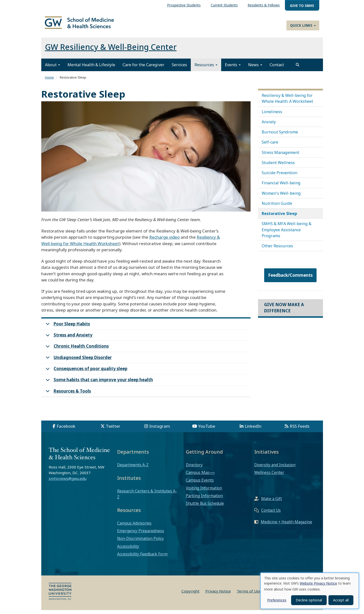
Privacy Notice (218, 595)
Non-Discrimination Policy (140, 542)
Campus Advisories (134, 527)
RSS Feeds (300, 430)
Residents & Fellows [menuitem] (264, 5)
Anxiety (269, 126)
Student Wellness (278, 167)
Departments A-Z (133, 469)
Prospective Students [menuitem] (184, 5)
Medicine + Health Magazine (286, 526)
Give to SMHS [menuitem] (302, 6)
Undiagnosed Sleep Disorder (78, 363)
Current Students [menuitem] (224, 5)
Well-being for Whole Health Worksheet (80, 247)
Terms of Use (249, 595)
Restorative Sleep (279, 217)
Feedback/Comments (290, 279)
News (255, 69)
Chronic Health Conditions (76, 351)
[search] (298, 69)
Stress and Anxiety (68, 340)
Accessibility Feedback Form (142, 558)
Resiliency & (208, 241)
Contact (277, 69)
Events (233, 69)
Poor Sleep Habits (67, 329)
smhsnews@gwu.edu (68, 482)
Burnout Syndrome (280, 136)
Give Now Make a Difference (284, 311)
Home (49, 81)
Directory (194, 469)
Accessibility (128, 550)
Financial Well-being (281, 187)
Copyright (190, 595)
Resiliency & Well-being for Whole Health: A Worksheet (287, 102)
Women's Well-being (281, 197)
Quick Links (303, 25)
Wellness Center (269, 476)
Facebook (66, 430)
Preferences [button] (277, 600)
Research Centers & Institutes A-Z (147, 498)
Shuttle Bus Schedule (205, 507)
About (53, 69)
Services (179, 69)
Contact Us (271, 514)
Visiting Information (204, 492)
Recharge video (164, 241)
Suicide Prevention (279, 177)
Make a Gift (272, 503)
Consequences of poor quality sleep (86, 374)
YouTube (207, 430)
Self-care (270, 146)
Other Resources (277, 250)
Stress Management (280, 156)
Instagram (160, 430)
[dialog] (310, 591)
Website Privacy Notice (318, 583)
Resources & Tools (67, 396)
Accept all (341, 600)
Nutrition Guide (277, 207)
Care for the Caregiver (143, 69)
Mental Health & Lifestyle (91, 69)
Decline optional (309, 600)
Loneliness (272, 116)
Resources (206, 69)
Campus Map (198, 476)
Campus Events (200, 484)
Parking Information (204, 500)
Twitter (113, 430)
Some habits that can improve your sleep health (98, 385)
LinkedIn (253, 430)
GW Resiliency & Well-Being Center (111, 51)
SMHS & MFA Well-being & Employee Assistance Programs (287, 233)
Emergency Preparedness (141, 535)
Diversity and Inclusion (275, 469)
